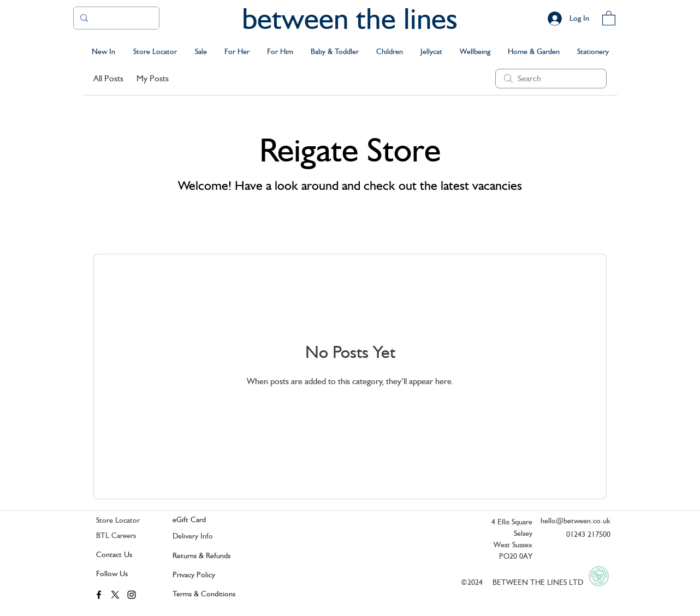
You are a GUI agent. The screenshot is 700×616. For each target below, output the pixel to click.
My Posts (153, 78)
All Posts (108, 78)
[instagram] (132, 595)
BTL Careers (116, 535)
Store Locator (118, 520)
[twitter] (115, 595)
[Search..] (115, 18)
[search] (551, 79)
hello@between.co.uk (576, 521)
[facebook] (99, 595)
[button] (609, 18)
